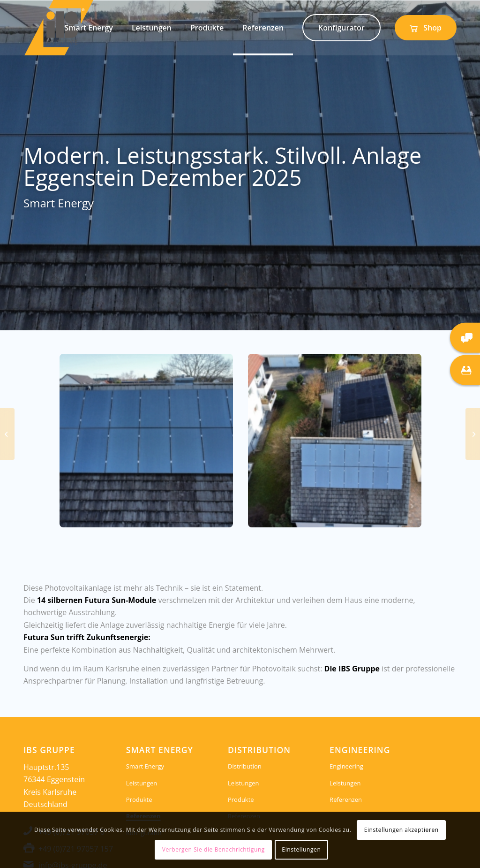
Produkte (139, 799)
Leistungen (142, 783)
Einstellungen (301, 849)
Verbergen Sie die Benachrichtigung (214, 849)
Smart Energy (145, 766)
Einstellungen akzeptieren (401, 830)
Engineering (346, 766)
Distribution (245, 766)
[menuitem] (89, 28)
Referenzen (346, 799)
